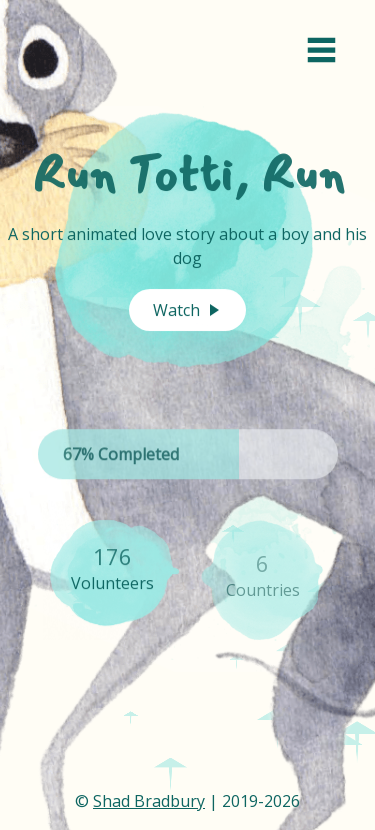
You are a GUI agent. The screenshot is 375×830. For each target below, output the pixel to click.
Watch (187, 310)
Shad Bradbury (149, 801)
